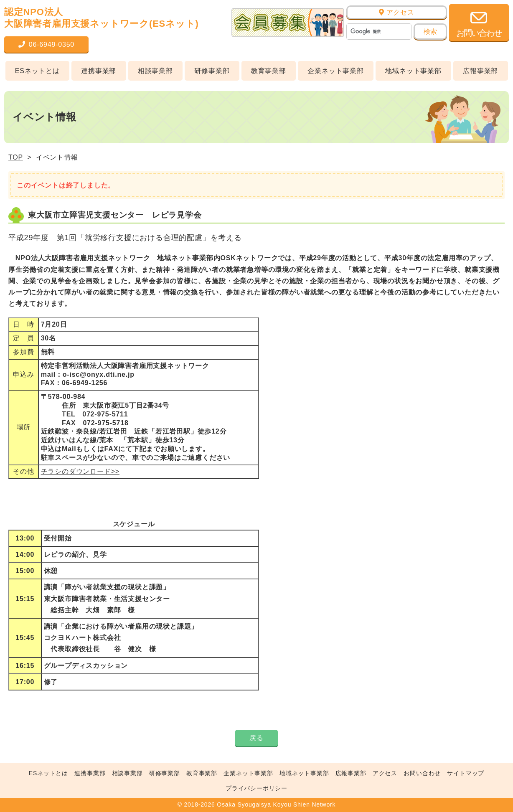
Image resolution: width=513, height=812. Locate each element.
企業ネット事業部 (335, 71)
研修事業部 (212, 71)
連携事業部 (99, 71)
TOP (16, 157)
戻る (256, 738)
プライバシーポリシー (256, 788)
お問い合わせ (422, 773)
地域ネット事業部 (413, 71)
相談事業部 (155, 71)
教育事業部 (269, 71)
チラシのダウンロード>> (80, 471)
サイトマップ (466, 773)
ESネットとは (37, 71)
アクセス (397, 12)
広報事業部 (480, 71)
